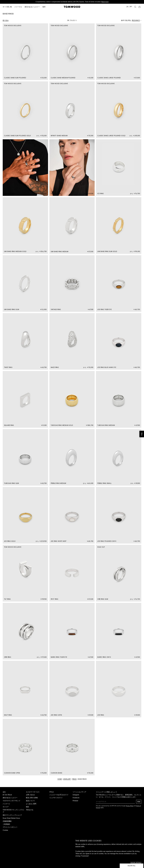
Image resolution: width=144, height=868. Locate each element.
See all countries (56, 444)
